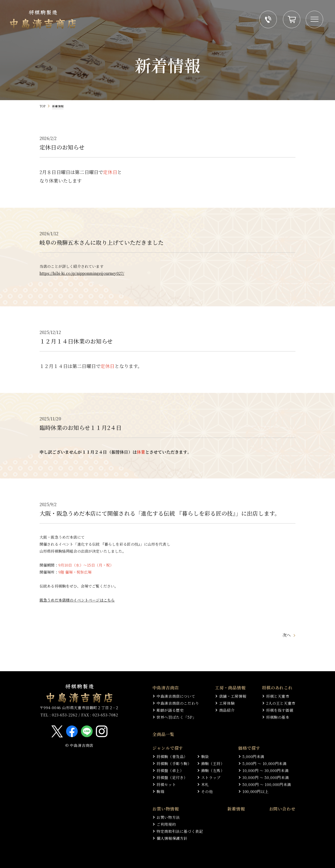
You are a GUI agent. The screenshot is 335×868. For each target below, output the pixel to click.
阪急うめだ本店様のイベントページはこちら (77, 601)
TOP (42, 106)
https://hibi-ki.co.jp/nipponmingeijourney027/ (82, 274)
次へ (287, 654)
